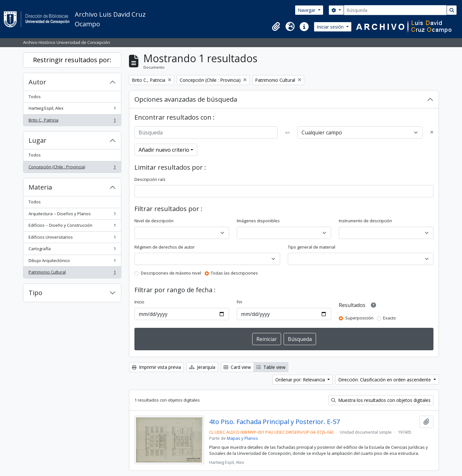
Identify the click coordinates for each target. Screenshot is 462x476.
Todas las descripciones (234, 273)
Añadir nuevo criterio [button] (164, 150)
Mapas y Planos (242, 438)
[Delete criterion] (432, 132)
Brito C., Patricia (72, 121)
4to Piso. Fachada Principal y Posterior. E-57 (274, 422)
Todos (35, 97)
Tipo (35, 293)
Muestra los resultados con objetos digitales (381, 400)
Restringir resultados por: (72, 60)
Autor (37, 82)
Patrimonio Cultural (72, 273)
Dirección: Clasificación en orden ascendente (385, 380)
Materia (40, 187)
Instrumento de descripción (365, 221)
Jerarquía (202, 367)
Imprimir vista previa (156, 367)
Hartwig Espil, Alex (72, 110)
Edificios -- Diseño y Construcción (72, 227)
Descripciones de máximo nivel (171, 273)
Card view (237, 367)
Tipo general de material (312, 247)
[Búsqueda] (395, 10)
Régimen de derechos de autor (165, 247)
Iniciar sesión (331, 27)
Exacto (389, 318)
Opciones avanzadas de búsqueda (186, 99)
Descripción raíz (150, 179)
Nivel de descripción (154, 221)
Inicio (139, 302)
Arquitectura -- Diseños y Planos (72, 215)
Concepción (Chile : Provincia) (72, 168)
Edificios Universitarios (72, 238)
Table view (271, 367)
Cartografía (72, 250)
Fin (240, 302)
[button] (276, 27)
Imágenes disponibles (258, 221)
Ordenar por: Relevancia (301, 380)
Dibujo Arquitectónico (72, 262)
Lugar (38, 140)
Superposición (359, 318)
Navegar (307, 10)
